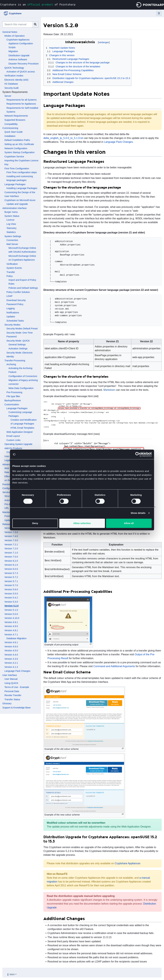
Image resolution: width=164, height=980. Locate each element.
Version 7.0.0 (11, 557)
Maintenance (9, 512)
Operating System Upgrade (18, 444)
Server (8, 96)
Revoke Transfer (13, 695)
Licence (10, 220)
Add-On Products (13, 448)
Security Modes (12, 325)
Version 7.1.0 (11, 553)
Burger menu (11, 212)
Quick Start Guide (14, 132)
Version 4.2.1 (11, 663)
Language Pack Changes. (119, 142)
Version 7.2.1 (11, 545)
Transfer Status (12, 699)
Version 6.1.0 (11, 565)
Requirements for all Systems (21, 100)
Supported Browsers (15, 120)
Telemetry (11, 228)
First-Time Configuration (17, 169)
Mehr (12, 974)
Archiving (11, 364)
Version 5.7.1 (11, 581)
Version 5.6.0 (11, 589)
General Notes (10, 32)
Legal (7, 460)
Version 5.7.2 (11, 577)
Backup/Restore (13, 400)
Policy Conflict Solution (18, 292)
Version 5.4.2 (11, 598)
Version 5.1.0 (11, 610)
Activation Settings (18, 349)
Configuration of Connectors (23, 376)
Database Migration (16, 638)
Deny (35, 523)
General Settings (17, 345)
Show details (138, 513)
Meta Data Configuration (21, 388)
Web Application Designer (20, 432)
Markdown (109, 390)
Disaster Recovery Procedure (24, 64)
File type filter (13, 396)
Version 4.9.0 (11, 626)
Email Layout (13, 436)
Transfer (11, 272)
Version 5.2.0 (12, 606)
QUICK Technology (14, 68)
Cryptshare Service (14, 157)
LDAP (9, 296)
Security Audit (12, 88)
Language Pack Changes (17, 671)
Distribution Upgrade (19, 55)
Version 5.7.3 (11, 573)
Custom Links (13, 440)
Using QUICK (11, 683)
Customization (12, 404)
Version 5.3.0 (11, 602)
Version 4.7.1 (11, 635)
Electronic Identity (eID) (16, 80)
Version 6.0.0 (11, 569)
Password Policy (15, 304)
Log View (11, 224)
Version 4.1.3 (11, 667)
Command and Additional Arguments (114, 666)
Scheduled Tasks (15, 321)
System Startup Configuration (20, 152)
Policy (9, 276)
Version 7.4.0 (11, 536)
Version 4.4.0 (11, 655)
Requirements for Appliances (21, 104)
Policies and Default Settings (23, 288)
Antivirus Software (18, 59)
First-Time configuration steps (22, 172)
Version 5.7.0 (11, 585)
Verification (12, 264)
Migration (13, 51)
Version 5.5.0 (11, 594)
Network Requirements (16, 116)
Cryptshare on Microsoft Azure (20, 200)
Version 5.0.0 (11, 614)
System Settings (13, 236)
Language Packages (15, 184)
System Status (12, 216)
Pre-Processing (14, 392)
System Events (14, 268)
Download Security (16, 300)
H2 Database (11, 84)
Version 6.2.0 (11, 561)
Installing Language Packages (22, 188)
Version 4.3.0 (11, 659)
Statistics (11, 232)
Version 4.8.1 (11, 630)
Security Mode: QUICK (18, 341)
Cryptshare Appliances (18, 40)
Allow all (129, 523)
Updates (11, 317)
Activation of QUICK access (21, 72)
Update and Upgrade (17, 204)
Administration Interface (14, 208)
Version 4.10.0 (12, 618)
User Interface (10, 675)
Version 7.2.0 (11, 549)
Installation (10, 136)
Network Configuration (16, 148)
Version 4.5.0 (11, 651)
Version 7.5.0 (11, 532)
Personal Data (12, 691)
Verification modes (14, 76)
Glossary (7, 703)
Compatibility (11, 124)
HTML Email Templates (22, 428)
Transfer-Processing (15, 361)
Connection (12, 240)
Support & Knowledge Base (16, 708)
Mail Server (12, 244)
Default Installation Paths (17, 140)
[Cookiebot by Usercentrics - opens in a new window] (138, 454)
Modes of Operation (15, 36)
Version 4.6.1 (11, 642)
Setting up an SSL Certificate (19, 144)
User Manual (11, 679)
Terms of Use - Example (17, 687)
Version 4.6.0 (11, 647)
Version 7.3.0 (11, 540)
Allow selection (82, 523)
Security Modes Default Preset (22, 329)
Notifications (13, 313)
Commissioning (10, 128)
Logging (10, 308)
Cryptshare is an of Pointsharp (38, 4)
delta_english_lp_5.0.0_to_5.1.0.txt (63, 138)
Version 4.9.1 (11, 622)
